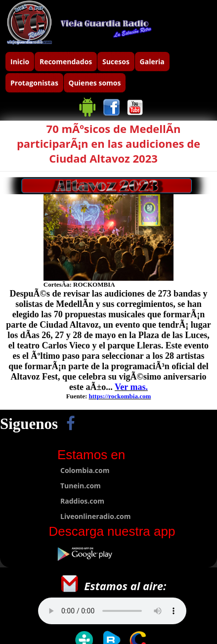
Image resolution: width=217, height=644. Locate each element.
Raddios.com (82, 501)
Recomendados (66, 62)
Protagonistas (34, 83)
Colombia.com (85, 470)
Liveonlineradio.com (96, 516)
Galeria (152, 62)
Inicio (20, 62)
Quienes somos (95, 83)
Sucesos (116, 62)
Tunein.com (81, 486)
